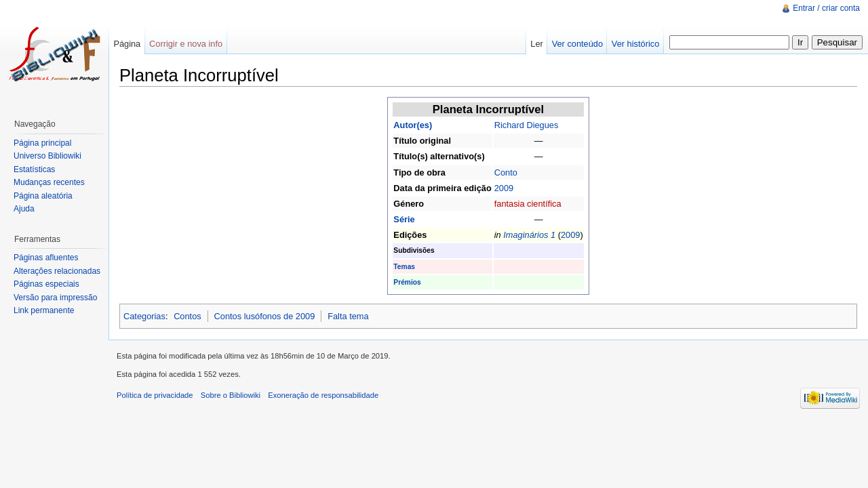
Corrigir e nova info (186, 44)
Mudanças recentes (49, 182)
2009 (504, 188)
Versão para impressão (55, 298)
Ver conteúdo (577, 44)
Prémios (407, 282)
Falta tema (348, 316)
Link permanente (44, 310)
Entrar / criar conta (826, 8)
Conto (506, 172)
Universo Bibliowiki (47, 156)
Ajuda (24, 209)
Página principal (42, 143)
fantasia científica (528, 204)
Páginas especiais (46, 284)
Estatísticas (34, 169)
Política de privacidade (155, 395)
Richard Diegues (527, 125)
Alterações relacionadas (57, 271)
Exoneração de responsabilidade (323, 395)
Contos (188, 316)
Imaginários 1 (529, 235)
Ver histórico (635, 44)
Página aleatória (43, 196)
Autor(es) (413, 125)
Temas (404, 267)
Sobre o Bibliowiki (231, 395)
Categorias (144, 316)
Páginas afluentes (46, 258)
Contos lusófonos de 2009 (265, 316)
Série (404, 219)
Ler (537, 44)
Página (127, 44)
